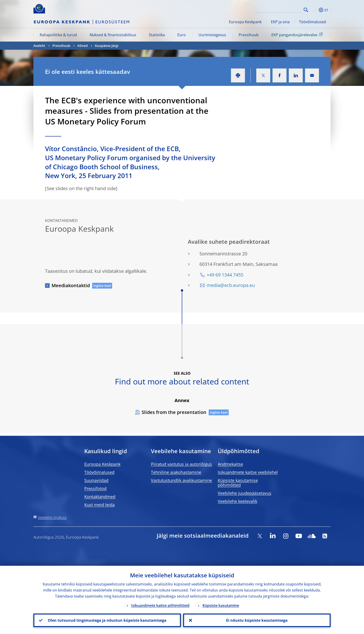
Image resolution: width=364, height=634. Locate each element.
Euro (182, 35)
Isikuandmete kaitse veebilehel (248, 472)
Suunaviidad (96, 480)
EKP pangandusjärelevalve (298, 35)
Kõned (83, 46)
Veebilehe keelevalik (237, 501)
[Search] (279, 9)
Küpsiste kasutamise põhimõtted (238, 483)
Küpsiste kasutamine (221, 605)
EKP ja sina (280, 22)
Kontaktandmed (100, 497)
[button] (314, 10)
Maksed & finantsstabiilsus (113, 35)
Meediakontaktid (71, 285)
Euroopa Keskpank (245, 22)
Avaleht (39, 46)
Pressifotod (95, 488)
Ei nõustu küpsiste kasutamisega (257, 620)
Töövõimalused (312, 22)
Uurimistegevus (212, 35)
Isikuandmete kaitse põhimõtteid (160, 605)
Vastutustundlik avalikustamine (181, 480)
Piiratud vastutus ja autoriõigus (181, 464)
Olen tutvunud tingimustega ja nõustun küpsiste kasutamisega (107, 620)
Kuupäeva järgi (107, 46)
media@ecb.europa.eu (231, 285)
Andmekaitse (230, 464)
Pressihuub (249, 35)
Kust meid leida (99, 505)
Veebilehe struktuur (52, 517)
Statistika (157, 35)
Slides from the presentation (174, 412)
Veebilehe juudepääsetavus (245, 493)
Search (306, 10)
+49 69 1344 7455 (225, 275)
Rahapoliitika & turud (58, 35)
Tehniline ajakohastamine (176, 472)
